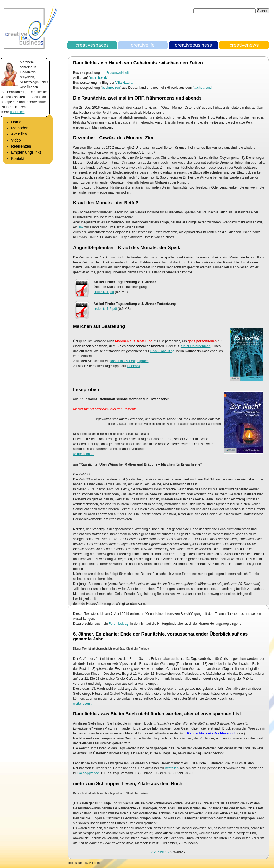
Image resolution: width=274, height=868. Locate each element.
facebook (134, 366)
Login (96, 863)
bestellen (172, 768)
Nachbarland (202, 88)
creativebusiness (193, 45)
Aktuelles (19, 134)
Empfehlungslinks (26, 152)
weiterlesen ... (83, 454)
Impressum (75, 863)
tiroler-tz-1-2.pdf (105, 309)
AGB (88, 863)
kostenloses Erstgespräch (129, 361)
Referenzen (21, 146)
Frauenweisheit (117, 73)
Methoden (20, 128)
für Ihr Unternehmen (196, 346)
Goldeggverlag (88, 773)
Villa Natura (124, 83)
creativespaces (92, 45)
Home (16, 122)
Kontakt (18, 158)
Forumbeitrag (119, 624)
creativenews (244, 45)
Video (16, 140)
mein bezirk (98, 78)
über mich (17, 112)
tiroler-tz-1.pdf (104, 292)
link (81, 227)
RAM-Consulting (162, 351)
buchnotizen (111, 88)
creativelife (143, 45)
